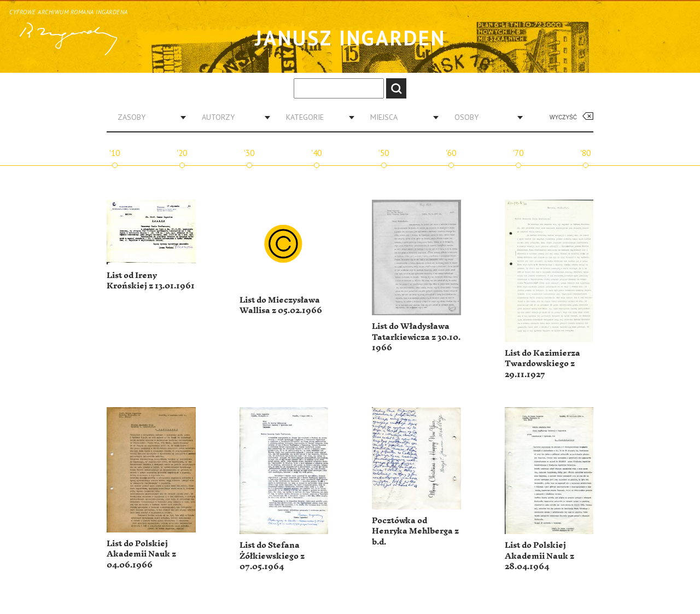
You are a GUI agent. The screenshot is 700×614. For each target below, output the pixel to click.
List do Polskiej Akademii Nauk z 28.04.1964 (539, 556)
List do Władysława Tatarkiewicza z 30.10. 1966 (416, 337)
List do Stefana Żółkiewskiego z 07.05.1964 (272, 556)
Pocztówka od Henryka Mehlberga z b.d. (415, 531)
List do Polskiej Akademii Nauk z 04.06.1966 (141, 554)
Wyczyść (563, 117)
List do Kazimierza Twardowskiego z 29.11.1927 (542, 364)
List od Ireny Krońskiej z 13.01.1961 (151, 281)
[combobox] (148, 117)
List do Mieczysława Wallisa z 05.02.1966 (281, 306)
